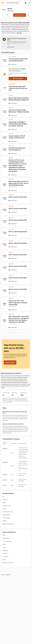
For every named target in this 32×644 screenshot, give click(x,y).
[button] (30, 3)
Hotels (4, 544)
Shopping (5, 550)
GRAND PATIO (6, 515)
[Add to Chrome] (10, 362)
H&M (4, 503)
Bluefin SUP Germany (8, 524)
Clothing (5, 554)
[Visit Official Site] (28, 15)
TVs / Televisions (7, 541)
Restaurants (6, 538)
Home (3, 575)
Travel (4, 547)
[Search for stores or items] (13, 3)
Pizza (4, 535)
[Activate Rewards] (20, 15)
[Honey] (2, 3)
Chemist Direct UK (8, 512)
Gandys (5, 509)
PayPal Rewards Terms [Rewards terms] (14, 73)
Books (4, 560)
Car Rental (5, 557)
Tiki (3, 497)
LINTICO (5, 500)
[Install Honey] (11, 47)
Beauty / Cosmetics (8, 563)
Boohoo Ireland (7, 506)
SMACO (5, 521)
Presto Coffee (6, 518)
